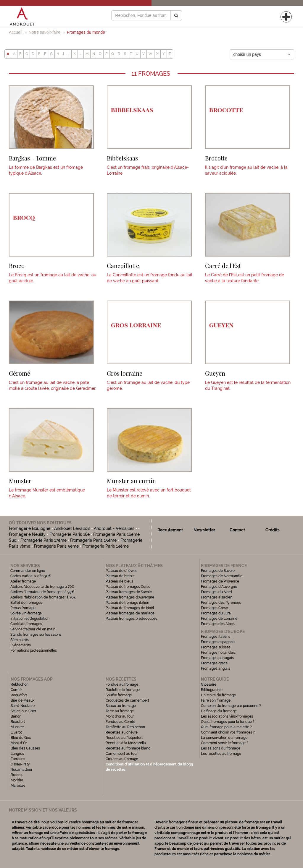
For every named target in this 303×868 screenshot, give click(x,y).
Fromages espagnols (218, 642)
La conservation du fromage (224, 738)
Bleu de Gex (21, 738)
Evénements (21, 645)
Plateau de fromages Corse (128, 587)
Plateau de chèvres (122, 571)
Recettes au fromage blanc (128, 748)
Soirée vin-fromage (26, 613)
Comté (16, 690)
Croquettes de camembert (127, 700)
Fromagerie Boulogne (30, 528)
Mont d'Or (19, 743)
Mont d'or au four (120, 716)
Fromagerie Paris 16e (70, 534)
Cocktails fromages (26, 624)
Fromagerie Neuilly (27, 534)
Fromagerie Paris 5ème (56, 546)
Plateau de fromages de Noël (130, 608)
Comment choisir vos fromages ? (228, 732)
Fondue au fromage (122, 684)
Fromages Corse (214, 608)
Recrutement (170, 530)
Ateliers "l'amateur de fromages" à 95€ (42, 592)
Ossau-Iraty (21, 764)
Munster (17, 727)
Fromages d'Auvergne (219, 587)
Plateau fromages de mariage (130, 613)
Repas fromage (23, 608)
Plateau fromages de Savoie (129, 592)
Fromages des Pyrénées (221, 603)
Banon (16, 716)
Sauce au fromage (121, 706)
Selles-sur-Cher (23, 711)
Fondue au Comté (120, 722)
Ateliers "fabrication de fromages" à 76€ (43, 597)
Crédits (273, 530)
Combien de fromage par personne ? (231, 706)
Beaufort (18, 722)
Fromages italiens (216, 637)
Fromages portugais (217, 658)
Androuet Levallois (72, 528)
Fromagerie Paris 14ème (105, 546)
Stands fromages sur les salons (36, 635)
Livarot (16, 732)
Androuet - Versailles (114, 528)
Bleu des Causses (25, 748)
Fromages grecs (214, 663)
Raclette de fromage (123, 690)
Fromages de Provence (220, 581)
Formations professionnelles (34, 650)
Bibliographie (212, 690)
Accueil (16, 32)
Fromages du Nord (216, 592)
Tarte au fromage (120, 711)
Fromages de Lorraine (219, 619)
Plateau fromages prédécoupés (132, 619)
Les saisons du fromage (221, 748)
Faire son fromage (216, 700)
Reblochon (20, 684)
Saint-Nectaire (23, 706)
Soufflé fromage (119, 695)
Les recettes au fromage (221, 754)
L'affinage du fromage (219, 711)
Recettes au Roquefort (124, 738)
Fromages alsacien (217, 597)
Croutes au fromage (122, 759)
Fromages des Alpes (218, 624)
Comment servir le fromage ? (225, 743)
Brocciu (17, 775)
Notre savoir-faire (45, 32)
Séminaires (20, 640)
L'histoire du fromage (218, 695)
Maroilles (18, 786)
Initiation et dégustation (30, 619)
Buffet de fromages (26, 603)
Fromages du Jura (216, 613)
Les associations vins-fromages (227, 716)
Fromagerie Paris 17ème (43, 540)
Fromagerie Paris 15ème (93, 540)
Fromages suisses (216, 647)
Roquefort (19, 695)
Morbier (17, 780)
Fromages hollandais (218, 653)
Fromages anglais (216, 669)
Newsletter (204, 530)
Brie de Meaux (22, 700)
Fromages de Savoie (218, 571)
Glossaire (209, 684)
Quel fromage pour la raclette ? (226, 727)
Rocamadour (21, 770)
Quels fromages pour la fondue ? (228, 722)
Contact (237, 530)
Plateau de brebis (120, 576)
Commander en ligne (28, 571)
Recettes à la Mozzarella (126, 743)
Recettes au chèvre (122, 732)
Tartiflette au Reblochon (125, 727)
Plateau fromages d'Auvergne (130, 597)
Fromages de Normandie (222, 576)
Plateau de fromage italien (127, 603)
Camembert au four (122, 754)
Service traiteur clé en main (33, 629)
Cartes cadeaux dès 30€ (31, 576)
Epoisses (18, 759)
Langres (17, 754)
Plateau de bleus (119, 581)
